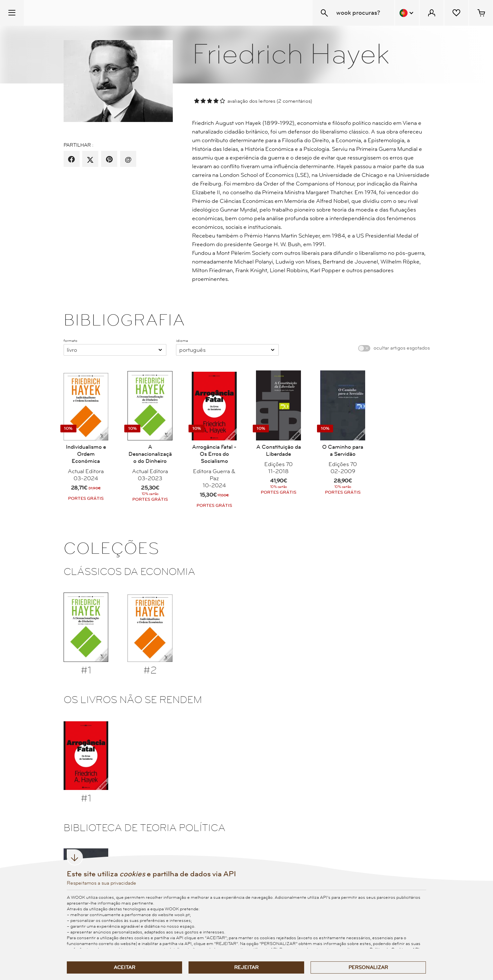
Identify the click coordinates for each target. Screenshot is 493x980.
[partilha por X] (90, 160)
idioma (182, 341)
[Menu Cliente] (432, 13)
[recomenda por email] (128, 160)
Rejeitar (246, 967)
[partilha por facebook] (71, 160)
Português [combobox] (192, 350)
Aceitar (124, 967)
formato (70, 341)
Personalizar (368, 967)
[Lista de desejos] (456, 13)
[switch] (364, 348)
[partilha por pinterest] (109, 160)
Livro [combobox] (72, 350)
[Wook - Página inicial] (63, 13)
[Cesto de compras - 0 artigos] (481, 13)
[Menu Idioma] (407, 13)
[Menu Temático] (12, 13)
